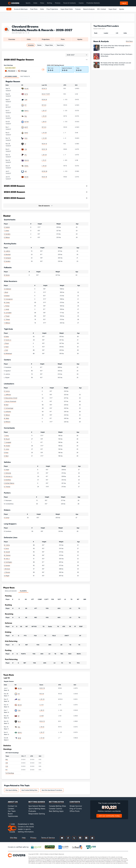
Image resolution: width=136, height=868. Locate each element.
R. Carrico (7, 391)
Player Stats (49, 45)
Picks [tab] (63, 39)
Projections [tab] (46, 39)
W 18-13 (44, 88)
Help (24, 838)
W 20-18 (44, 149)
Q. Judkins (7, 251)
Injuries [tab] (80, 39)
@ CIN (26, 177)
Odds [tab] (29, 39)
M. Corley (7, 302)
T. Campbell (7, 442)
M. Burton (7, 275)
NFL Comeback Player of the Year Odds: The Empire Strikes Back (116, 55)
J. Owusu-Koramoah (10, 401)
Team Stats (60, 45)
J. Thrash (7, 316)
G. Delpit (6, 470)
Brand (10, 814)
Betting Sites (56, 802)
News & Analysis (89, 9)
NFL (9, 9)
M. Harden (7, 446)
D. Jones (6, 449)
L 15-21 (44, 160)
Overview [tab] (12, 39)
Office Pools (75, 811)
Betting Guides (37, 802)
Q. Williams (7, 422)
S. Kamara (7, 565)
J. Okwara (7, 572)
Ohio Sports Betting (11, 790)
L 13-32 (42, 738)
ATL (26, 155)
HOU (26, 138)
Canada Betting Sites (57, 806)
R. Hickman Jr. (8, 476)
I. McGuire (7, 569)
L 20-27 (44, 111)
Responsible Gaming (37, 814)
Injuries (122, 9)
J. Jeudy (6, 309)
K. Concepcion (8, 299)
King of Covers (76, 809)
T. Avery (6, 436)
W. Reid (6, 405)
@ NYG (27, 160)
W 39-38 (44, 171)
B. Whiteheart (8, 353)
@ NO (26, 133)
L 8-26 (41, 716)
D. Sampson (7, 258)
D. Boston (7, 296)
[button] (87, 60)
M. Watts (6, 418)
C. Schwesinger (9, 408)
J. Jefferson (7, 395)
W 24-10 (44, 144)
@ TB (26, 94)
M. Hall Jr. (7, 559)
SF (19, 716)
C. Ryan (6, 347)
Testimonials (13, 816)
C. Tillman (7, 319)
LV (25, 144)
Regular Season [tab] (11, 591)
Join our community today (109, 816)
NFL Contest (102, 9)
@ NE (19, 738)
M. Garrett (7, 552)
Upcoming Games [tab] (11, 76)
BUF (19, 699)
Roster (39, 45)
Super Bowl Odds (67, 9)
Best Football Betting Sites (29, 790)
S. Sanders (7, 234)
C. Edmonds (7, 473)
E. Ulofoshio (7, 412)
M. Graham (7, 555)
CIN (26, 149)
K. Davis (6, 548)
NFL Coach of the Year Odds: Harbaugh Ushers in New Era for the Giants (115, 47)
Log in (124, 3)
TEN (19, 710)
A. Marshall (7, 254)
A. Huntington (8, 562)
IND (26, 171)
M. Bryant (7, 439)
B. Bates (6, 337)
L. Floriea (7, 306)
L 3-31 (42, 705)
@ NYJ (27, 111)
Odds (42, 9)
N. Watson (7, 415)
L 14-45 (44, 138)
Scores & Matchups (21, 9)
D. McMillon (7, 480)
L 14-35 (44, 133)
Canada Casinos (56, 809)
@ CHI (20, 705)
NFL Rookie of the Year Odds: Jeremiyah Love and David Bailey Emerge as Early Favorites (116, 64)
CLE (7, 766)
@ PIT (26, 127)
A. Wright (7, 576)
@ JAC (27, 89)
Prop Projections (52, 9)
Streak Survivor (76, 806)
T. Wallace (7, 323)
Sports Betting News (37, 809)
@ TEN (27, 122)
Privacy (33, 838)
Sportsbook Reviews (37, 806)
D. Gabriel (7, 227)
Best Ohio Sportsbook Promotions (52, 790)
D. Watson (7, 237)
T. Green (6, 231)
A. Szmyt (7, 518)
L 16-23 (44, 116)
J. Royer (6, 343)
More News (129, 41)
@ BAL (27, 166)
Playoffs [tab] (23, 591)
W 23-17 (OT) (46, 94)
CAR (26, 100)
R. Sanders (7, 261)
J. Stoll (6, 350)
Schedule (31, 45)
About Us (13, 802)
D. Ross (6, 453)
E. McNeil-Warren (9, 483)
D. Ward (6, 456)
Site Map (14, 838)
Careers (11, 809)
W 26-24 (44, 100)
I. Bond (6, 292)
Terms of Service (48, 838)
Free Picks (34, 9)
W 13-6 (44, 105)
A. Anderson (7, 289)
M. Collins (7, 545)
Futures (78, 9)
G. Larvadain (8, 313)
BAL (26, 116)
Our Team (12, 811)
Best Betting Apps (56, 811)
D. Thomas (7, 487)
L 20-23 (44, 155)
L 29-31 (44, 122)
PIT (26, 105)
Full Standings (10, 773)
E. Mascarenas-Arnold (11, 398)
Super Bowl (113, 9)
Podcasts (32, 811)
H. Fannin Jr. (8, 340)
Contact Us (12, 806)
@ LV (19, 721)
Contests (75, 802)
